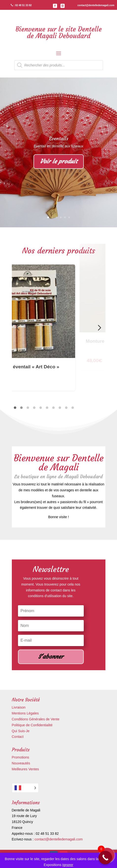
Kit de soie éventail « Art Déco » (54, 344)
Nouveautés (21, 763)
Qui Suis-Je (21, 731)
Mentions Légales (25, 713)
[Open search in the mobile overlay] (59, 65)
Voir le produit (59, 161)
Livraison (19, 707)
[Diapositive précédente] (18, 328)
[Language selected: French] (25, 788)
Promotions (21, 757)
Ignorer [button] (68, 865)
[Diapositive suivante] (100, 328)
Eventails (59, 138)
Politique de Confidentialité (32, 725)
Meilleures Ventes (25, 769)
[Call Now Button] (105, 858)
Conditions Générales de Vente (36, 719)
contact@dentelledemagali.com (59, 839)
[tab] (15, 408)
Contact (18, 737)
